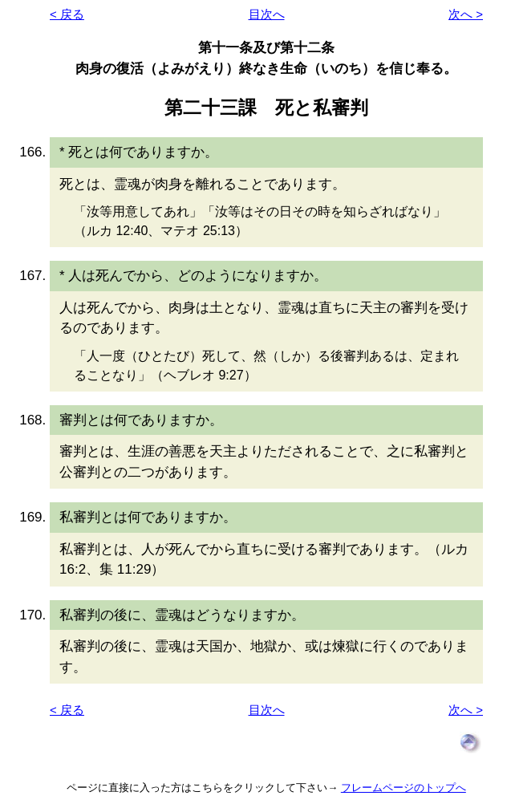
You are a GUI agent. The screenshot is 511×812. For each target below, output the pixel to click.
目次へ (267, 14)
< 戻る (67, 14)
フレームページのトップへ (404, 788)
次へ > (466, 14)
